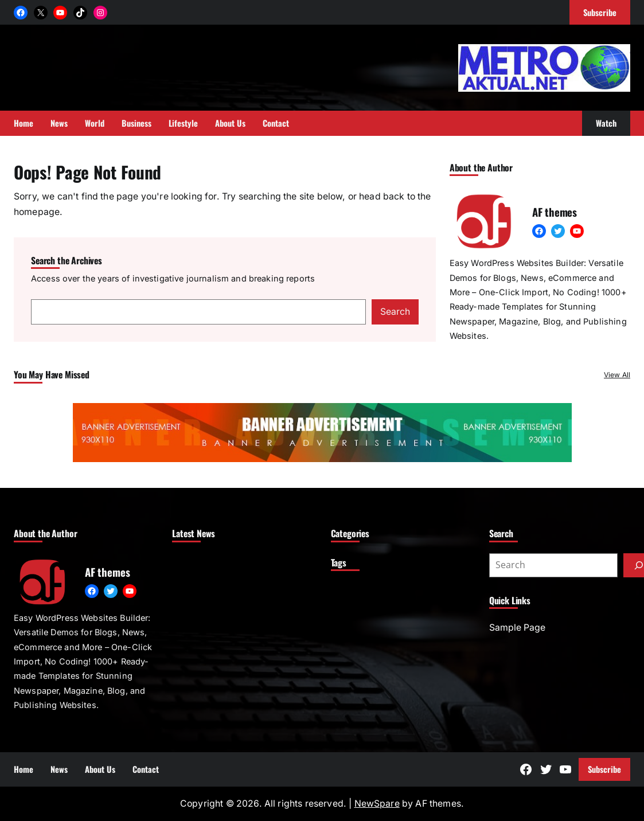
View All (617, 375)
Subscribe (604, 769)
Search (395, 312)
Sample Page (517, 628)
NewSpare (377, 804)
